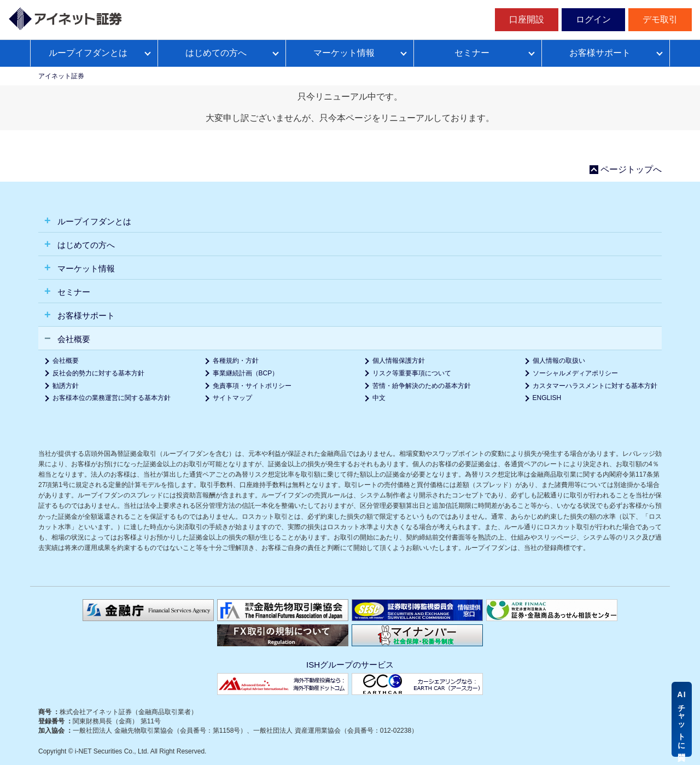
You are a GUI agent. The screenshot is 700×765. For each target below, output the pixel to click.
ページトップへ (631, 170)
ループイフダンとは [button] (93, 221)
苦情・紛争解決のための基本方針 (422, 386)
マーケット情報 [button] (85, 268)
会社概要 (66, 361)
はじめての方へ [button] (85, 245)
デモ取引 (660, 19)
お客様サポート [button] (85, 315)
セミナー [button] (73, 292)
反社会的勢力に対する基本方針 (98, 373)
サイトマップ (232, 398)
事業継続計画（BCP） (246, 373)
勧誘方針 (66, 386)
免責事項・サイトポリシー (252, 386)
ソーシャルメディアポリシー (575, 373)
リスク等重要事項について (412, 373)
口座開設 (527, 19)
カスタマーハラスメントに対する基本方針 (595, 386)
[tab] (350, 221)
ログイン (593, 19)
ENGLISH (547, 398)
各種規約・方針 (236, 361)
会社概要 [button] (73, 339)
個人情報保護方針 (399, 361)
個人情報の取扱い (559, 361)
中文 (379, 398)
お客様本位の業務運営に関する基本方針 (112, 398)
